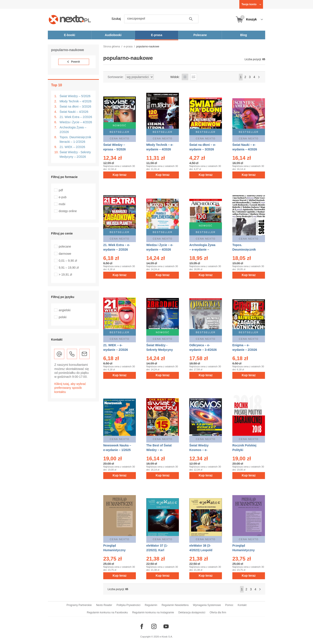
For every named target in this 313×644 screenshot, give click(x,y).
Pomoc (229, 605)
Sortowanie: (116, 77)
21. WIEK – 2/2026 (72, 147)
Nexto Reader (104, 605)
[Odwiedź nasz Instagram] (154, 626)
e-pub (63, 197)
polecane (65, 246)
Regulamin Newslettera (175, 605)
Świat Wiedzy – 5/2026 (75, 96)
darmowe (65, 254)
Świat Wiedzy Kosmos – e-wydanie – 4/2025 (202, 450)
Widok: (175, 77)
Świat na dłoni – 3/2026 (75, 107)
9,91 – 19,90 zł (69, 268)
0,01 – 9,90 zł (68, 261)
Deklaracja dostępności (192, 612)
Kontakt (242, 605)
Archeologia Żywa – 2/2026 (73, 130)
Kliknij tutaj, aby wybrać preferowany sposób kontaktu (70, 388)
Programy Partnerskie (79, 605)
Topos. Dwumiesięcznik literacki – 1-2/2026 (75, 139)
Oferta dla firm (218, 612)
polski (63, 317)
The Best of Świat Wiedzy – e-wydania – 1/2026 (159, 450)
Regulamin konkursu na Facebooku (107, 612)
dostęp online (68, 211)
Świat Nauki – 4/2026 (74, 112)
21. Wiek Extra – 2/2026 (76, 117)
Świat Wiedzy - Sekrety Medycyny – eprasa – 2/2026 (160, 350)
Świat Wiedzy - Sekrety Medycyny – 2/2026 (75, 154)
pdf (61, 190)
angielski (65, 310)
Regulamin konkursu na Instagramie (153, 612)
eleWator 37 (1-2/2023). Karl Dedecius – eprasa (160, 550)
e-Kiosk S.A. (166, 637)
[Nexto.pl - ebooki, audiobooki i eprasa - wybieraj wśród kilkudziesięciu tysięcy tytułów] (70, 19)
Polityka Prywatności (128, 605)
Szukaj (116, 19)
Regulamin (151, 605)
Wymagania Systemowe (207, 605)
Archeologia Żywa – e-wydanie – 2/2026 (202, 250)
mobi (62, 204)
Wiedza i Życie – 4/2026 (76, 122)
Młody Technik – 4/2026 (76, 101)
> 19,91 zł (65, 275)
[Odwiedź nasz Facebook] (142, 626)
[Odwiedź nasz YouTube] (166, 626)
